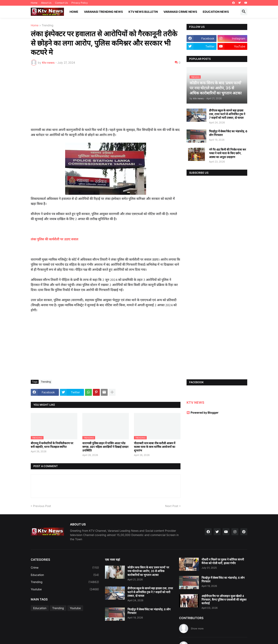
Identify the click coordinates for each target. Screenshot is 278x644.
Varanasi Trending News (103, 12)
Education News (216, 12)
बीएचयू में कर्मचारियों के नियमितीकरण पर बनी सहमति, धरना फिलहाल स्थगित (52, 445)
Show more (197, 628)
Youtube (65, 589)
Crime (65, 568)
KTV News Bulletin (143, 12)
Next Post (172, 506)
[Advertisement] (106, 99)
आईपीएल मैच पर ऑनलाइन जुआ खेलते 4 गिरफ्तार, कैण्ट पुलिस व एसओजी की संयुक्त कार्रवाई (224, 600)
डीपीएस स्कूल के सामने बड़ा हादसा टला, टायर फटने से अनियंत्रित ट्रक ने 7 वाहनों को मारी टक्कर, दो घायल (227, 114)
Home (34, 3)
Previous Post (42, 506)
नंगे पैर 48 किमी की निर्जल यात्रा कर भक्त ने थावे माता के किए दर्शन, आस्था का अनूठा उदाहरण (228, 153)
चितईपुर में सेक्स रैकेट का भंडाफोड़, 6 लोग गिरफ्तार (228, 133)
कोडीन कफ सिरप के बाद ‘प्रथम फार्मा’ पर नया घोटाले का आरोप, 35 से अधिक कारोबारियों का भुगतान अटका (148, 571)
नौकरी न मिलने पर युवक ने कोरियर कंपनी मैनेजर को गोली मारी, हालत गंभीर (223, 561)
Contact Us (61, 3)
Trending (48, 25)
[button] (244, 12)
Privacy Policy (80, 3)
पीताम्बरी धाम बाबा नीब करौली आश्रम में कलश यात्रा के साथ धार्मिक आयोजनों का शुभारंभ (155, 447)
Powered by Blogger (203, 412)
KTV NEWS (195, 402)
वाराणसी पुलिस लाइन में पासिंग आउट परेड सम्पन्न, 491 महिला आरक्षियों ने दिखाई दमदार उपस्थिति (105, 447)
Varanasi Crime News (180, 12)
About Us (46, 3)
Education (65, 575)
